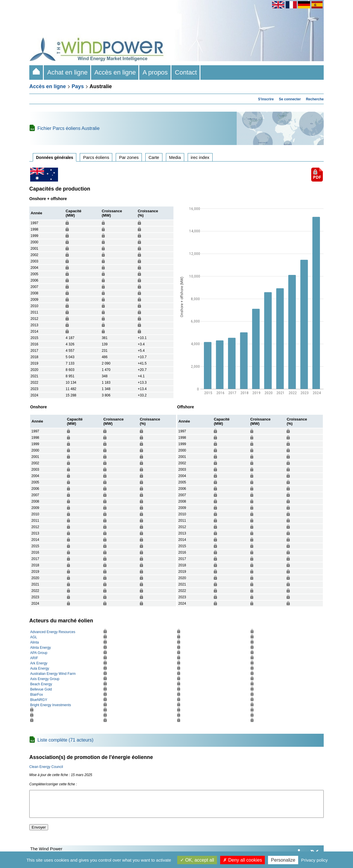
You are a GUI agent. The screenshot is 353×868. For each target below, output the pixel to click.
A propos (155, 72)
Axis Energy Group (45, 679)
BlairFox (37, 695)
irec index (200, 157)
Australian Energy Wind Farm (53, 674)
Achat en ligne (67, 72)
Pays (78, 86)
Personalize (283, 860)
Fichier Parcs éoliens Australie (68, 128)
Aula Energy (40, 668)
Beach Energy (41, 684)
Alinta (35, 642)
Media (175, 157)
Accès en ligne (115, 72)
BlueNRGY (39, 700)
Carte (154, 157)
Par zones (129, 157)
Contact (186, 72)
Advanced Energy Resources (53, 632)
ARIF (34, 658)
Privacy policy (314, 860)
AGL (34, 637)
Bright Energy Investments (51, 705)
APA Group (39, 653)
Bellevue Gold (41, 689)
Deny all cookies (242, 860)
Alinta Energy (40, 648)
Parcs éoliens (96, 157)
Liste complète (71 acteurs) (65, 740)
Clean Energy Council (46, 767)
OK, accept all (197, 860)
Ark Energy (39, 663)
